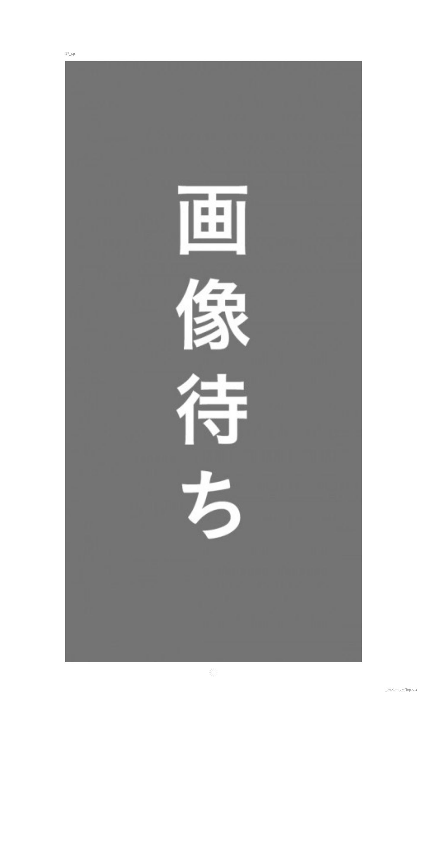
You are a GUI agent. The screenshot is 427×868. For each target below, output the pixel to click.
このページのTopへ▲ (401, 690)
